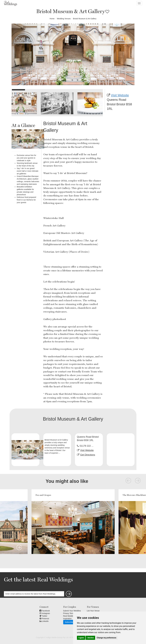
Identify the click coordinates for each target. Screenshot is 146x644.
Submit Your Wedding (72, 611)
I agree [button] (81, 638)
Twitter (43, 616)
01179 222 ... (87, 446)
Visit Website (120, 95)
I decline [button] (90, 638)
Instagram (45, 613)
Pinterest (44, 619)
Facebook (45, 611)
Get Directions (88, 455)
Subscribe (69, 622)
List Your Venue (93, 611)
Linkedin (44, 621)
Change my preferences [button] (106, 638)
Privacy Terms (69, 613)
